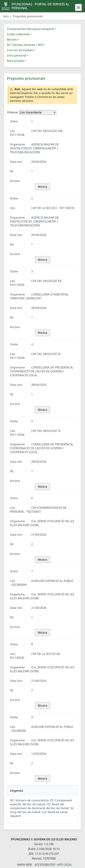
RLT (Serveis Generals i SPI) (25, 45)
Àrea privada (15, 61)
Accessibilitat (45, 865)
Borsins (12, 40)
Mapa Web (25, 865)
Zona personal (17, 55)
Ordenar (13, 112)
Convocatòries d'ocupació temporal (30, 29)
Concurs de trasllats (20, 50)
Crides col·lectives (18, 34)
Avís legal (64, 865)
